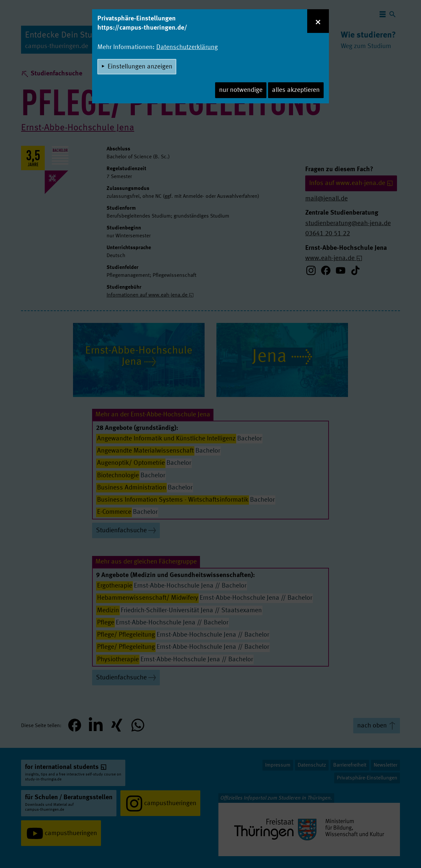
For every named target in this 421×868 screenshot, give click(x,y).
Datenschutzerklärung (187, 47)
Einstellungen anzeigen (140, 67)
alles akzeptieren (296, 90)
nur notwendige (241, 90)
